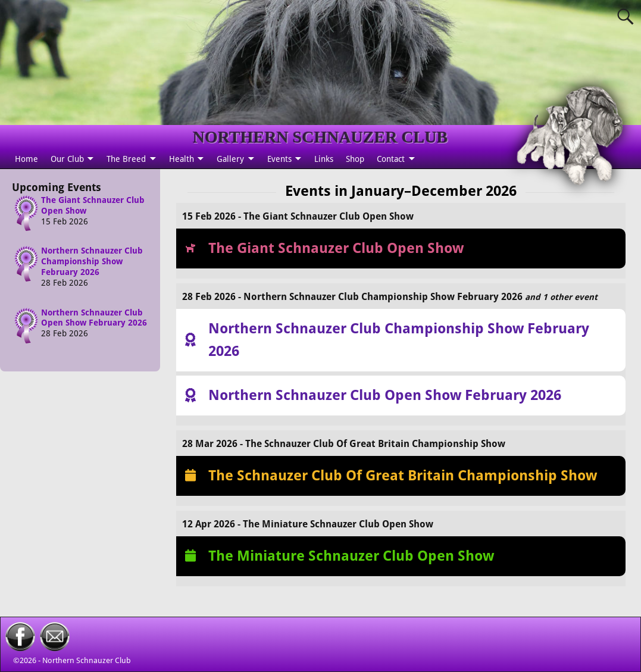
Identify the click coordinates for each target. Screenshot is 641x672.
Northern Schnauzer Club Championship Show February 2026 (92, 261)
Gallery (230, 159)
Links (324, 159)
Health (182, 159)
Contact (391, 159)
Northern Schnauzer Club (87, 660)
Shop (355, 159)
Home (26, 159)
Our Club (67, 159)
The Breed (126, 159)
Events (279, 159)
